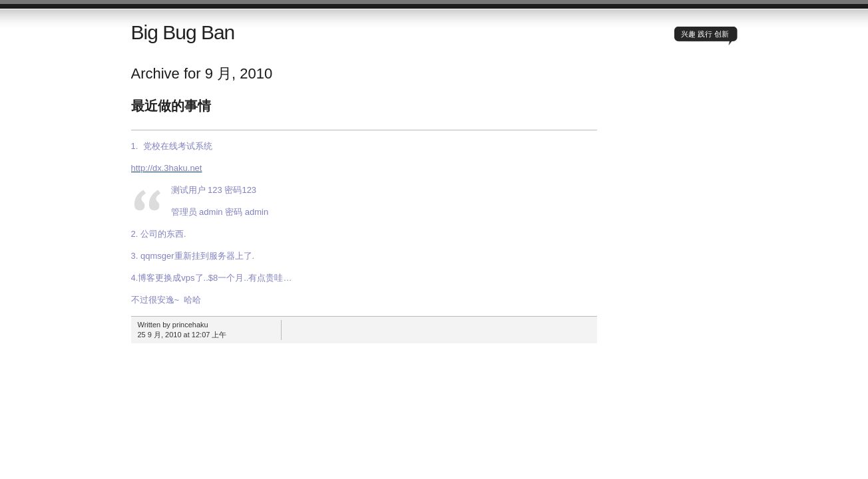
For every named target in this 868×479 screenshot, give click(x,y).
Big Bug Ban (183, 32)
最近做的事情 (171, 106)
